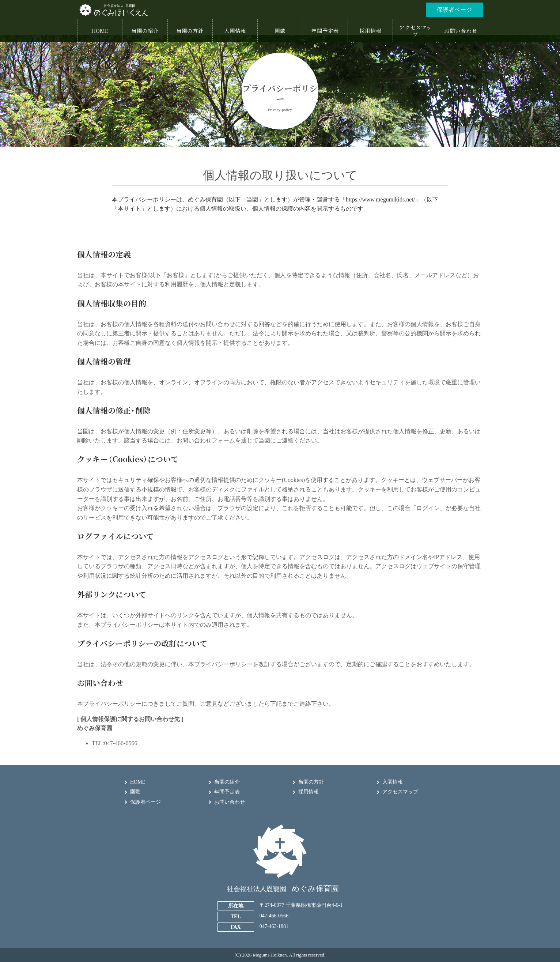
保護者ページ (145, 802)
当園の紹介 (227, 782)
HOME (138, 782)
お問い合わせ (230, 802)
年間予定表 (227, 792)
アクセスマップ (400, 792)
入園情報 (393, 782)
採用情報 (309, 792)
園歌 (135, 792)
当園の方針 (311, 782)
